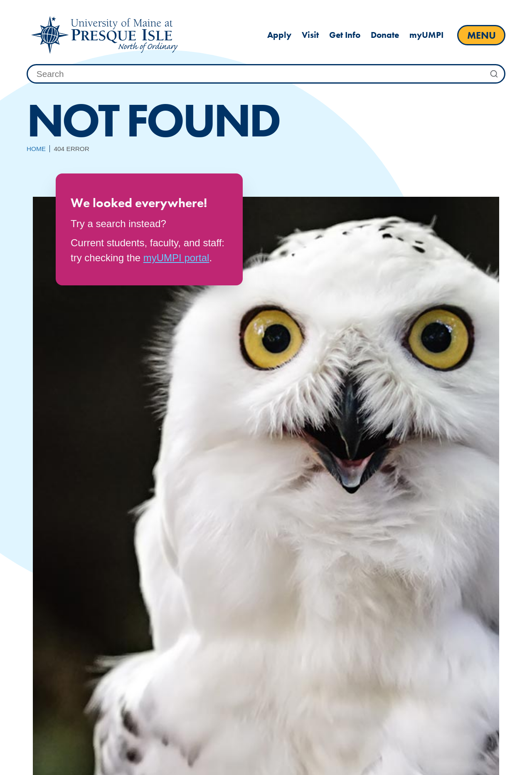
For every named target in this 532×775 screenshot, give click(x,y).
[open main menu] (481, 35)
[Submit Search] (494, 74)
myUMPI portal (176, 258)
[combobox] (266, 74)
